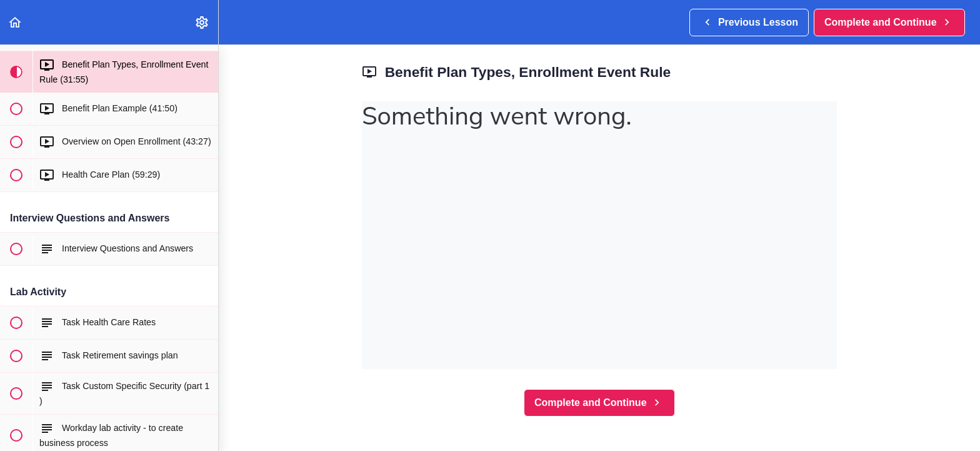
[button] (16, 22)
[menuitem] (202, 22)
